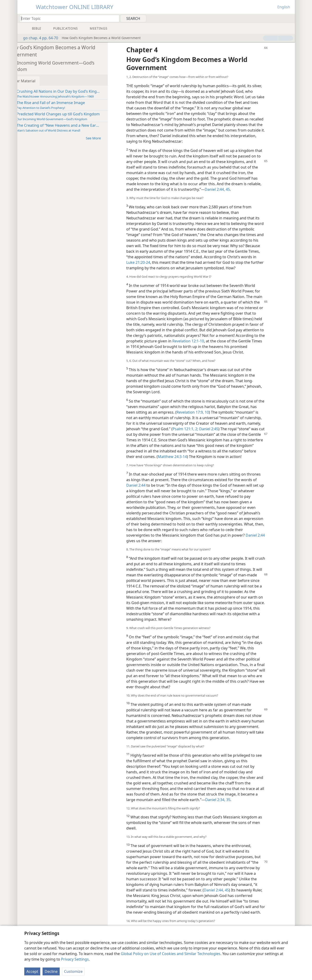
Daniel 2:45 (248, 440)
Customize (73, 971)
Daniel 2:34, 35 (231, 816)
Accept (32, 971)
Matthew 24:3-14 (221, 468)
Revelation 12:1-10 (249, 347)
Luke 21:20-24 (182, 262)
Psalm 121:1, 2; (225, 440)
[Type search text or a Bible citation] (67, 18)
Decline (51, 971)
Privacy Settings (75, 959)
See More (109, 138)
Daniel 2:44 (150, 502)
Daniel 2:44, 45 (231, 189)
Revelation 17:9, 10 (213, 423)
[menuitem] (290, 18)
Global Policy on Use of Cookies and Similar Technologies (171, 954)
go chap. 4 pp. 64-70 (38, 38)
